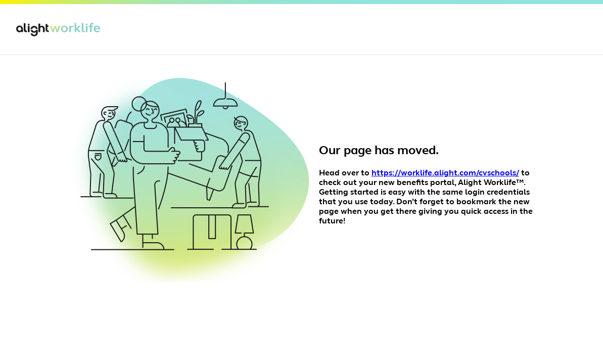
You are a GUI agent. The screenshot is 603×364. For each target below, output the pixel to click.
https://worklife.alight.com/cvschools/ (445, 173)
